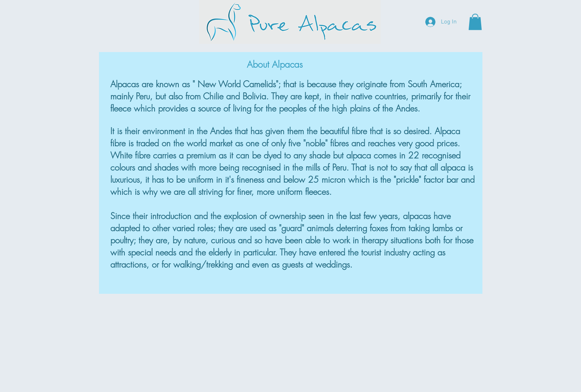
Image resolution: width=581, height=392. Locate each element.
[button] (475, 22)
